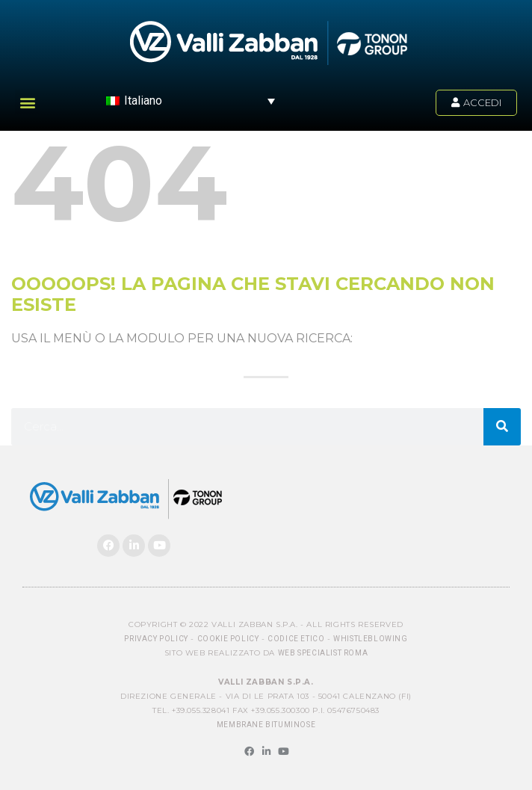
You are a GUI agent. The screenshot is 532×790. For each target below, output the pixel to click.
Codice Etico (296, 639)
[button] (27, 102)
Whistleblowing (370, 639)
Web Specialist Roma (323, 653)
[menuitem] (191, 101)
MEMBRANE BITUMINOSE (266, 725)
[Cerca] (502, 427)
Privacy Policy (156, 639)
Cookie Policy (228, 639)
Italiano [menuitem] (143, 101)
